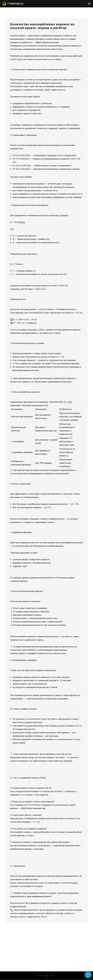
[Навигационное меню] (89, 4)
